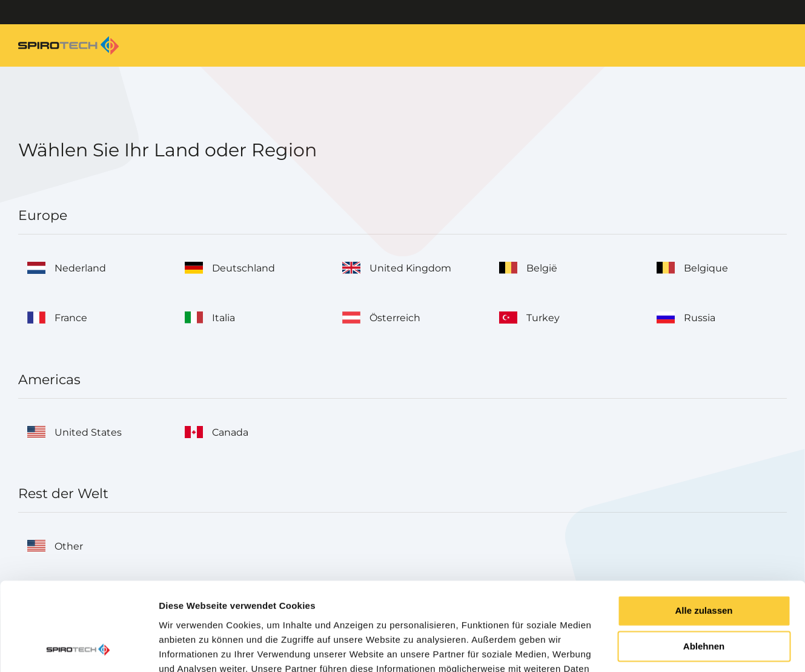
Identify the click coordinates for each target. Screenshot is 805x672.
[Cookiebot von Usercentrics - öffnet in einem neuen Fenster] (78, 648)
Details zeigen (189, 648)
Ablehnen (704, 564)
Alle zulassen (704, 528)
